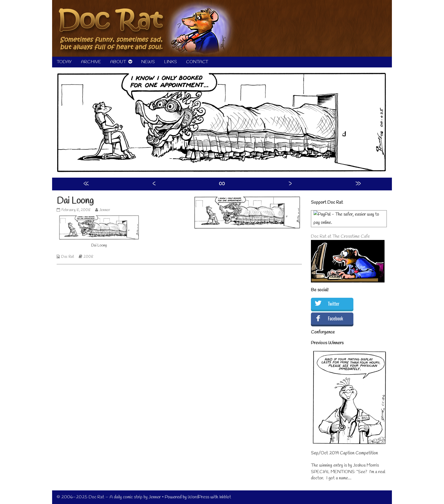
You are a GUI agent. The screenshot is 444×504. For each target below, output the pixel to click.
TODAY (64, 62)
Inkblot (225, 497)
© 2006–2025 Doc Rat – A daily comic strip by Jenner (109, 497)
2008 (88, 257)
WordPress (198, 497)
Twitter (334, 304)
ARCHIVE (91, 62)
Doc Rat (68, 257)
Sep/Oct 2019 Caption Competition (344, 453)
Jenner (105, 210)
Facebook (335, 318)
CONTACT (197, 62)
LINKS (170, 62)
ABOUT (118, 62)
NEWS (148, 62)
